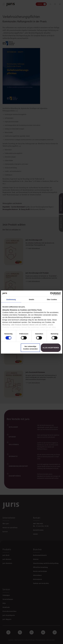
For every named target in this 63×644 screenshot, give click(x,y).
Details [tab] (32, 299)
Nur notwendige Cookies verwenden (30, 348)
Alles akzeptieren (51, 348)
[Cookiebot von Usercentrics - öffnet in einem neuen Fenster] (52, 294)
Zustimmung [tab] (11, 299)
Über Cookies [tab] (52, 299)
